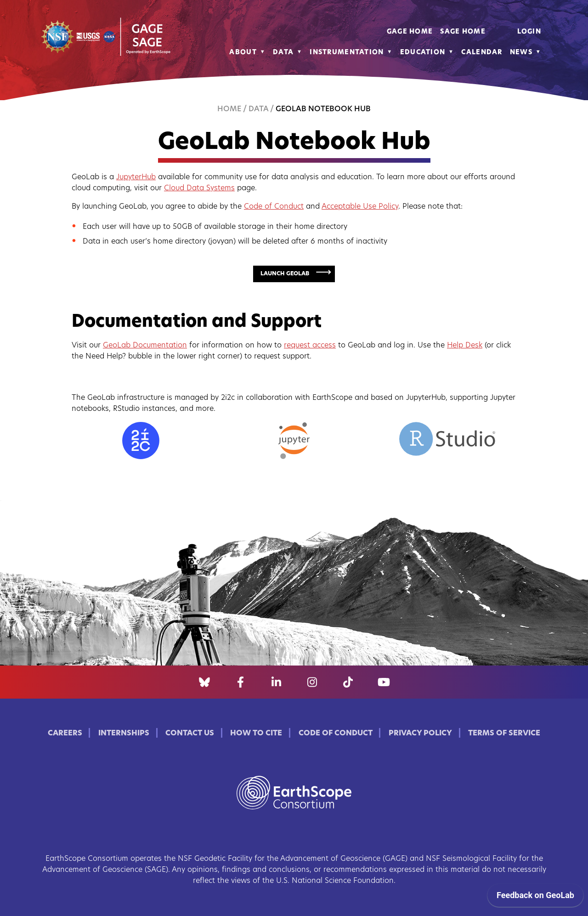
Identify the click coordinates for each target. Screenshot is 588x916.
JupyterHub (136, 177)
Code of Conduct (274, 207)
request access (310, 346)
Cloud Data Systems (199, 188)
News (521, 53)
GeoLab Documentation (145, 346)
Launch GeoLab (285, 274)
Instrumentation (347, 53)
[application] (535, 898)
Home (229, 109)
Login (529, 32)
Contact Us (190, 734)
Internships (124, 734)
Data (283, 53)
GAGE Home (410, 32)
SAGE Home (463, 32)
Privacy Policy (420, 734)
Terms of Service (504, 734)
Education (423, 53)
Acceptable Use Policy (360, 207)
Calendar (482, 53)
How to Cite (256, 734)
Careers (65, 734)
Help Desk (465, 346)
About (243, 53)
